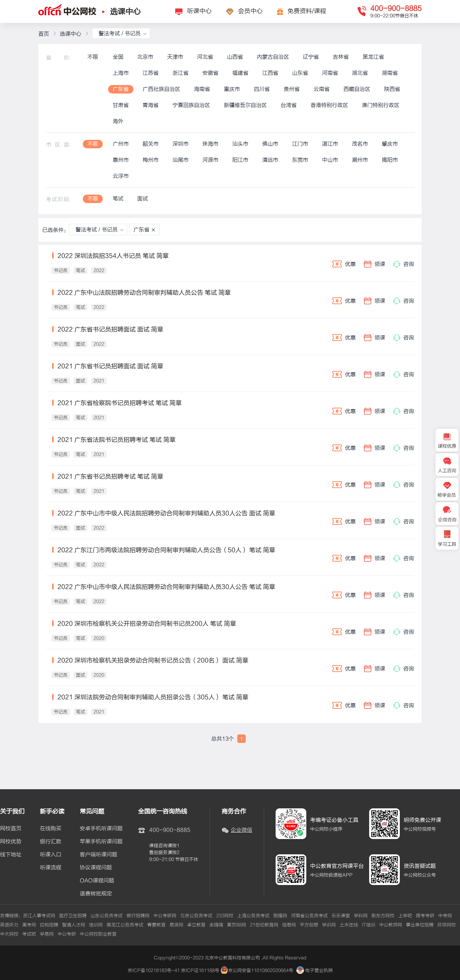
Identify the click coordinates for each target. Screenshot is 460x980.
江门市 (300, 144)
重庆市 (232, 89)
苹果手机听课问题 (101, 842)
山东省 (300, 73)
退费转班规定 (96, 894)
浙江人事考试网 (39, 916)
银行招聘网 (138, 916)
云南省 (322, 89)
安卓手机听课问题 (101, 829)
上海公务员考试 (253, 916)
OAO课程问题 (97, 881)
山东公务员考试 (107, 916)
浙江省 (181, 73)
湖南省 (390, 73)
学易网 (47, 934)
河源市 (210, 160)
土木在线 (349, 925)
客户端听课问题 (99, 855)
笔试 (118, 199)
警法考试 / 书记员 (123, 34)
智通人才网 (74, 925)
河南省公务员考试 (309, 916)
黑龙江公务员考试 (125, 925)
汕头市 (240, 144)
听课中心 (199, 11)
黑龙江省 (373, 57)
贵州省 (292, 89)
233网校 (225, 916)
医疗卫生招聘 (73, 916)
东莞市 (300, 160)
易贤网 (176, 925)
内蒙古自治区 (273, 57)
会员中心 (250, 11)
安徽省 (210, 73)
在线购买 (51, 829)
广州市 (121, 144)
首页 (44, 34)
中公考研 (67, 934)
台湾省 (289, 105)
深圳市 (181, 144)
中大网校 (9, 934)
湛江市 (330, 144)
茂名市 (360, 144)
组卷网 (289, 925)
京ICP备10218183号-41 (154, 970)
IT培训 (369, 925)
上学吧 (405, 916)
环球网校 (447, 925)
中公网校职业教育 (98, 934)
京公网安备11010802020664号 (261, 970)
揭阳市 (390, 160)
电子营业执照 (315, 970)
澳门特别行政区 (381, 105)
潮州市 (360, 160)
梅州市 (151, 160)
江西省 (270, 73)
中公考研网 (165, 916)
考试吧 (29, 934)
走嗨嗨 (216, 925)
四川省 (262, 89)
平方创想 (309, 925)
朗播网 (280, 916)
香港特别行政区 (329, 105)
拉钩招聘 (49, 925)
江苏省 (151, 73)
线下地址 (11, 855)
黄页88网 (237, 925)
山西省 (235, 57)
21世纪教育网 (264, 925)
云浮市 (121, 176)
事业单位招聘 (420, 925)
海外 (118, 121)
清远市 (270, 160)
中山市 (330, 160)
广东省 (121, 89)
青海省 (151, 105)
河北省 (205, 57)
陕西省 (392, 89)
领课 (375, 264)
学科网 (361, 916)
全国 (118, 57)
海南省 (202, 89)
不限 (93, 57)
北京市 (145, 57)
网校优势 (11, 842)
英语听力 (9, 925)
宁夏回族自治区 (191, 105)
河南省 (330, 73)
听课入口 (51, 855)
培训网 (96, 925)
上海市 (121, 73)
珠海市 (210, 144)
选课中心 (125, 12)
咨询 (404, 264)
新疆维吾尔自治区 (245, 105)
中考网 (445, 916)
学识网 (329, 925)
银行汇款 (51, 842)
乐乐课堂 (341, 916)
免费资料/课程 (307, 11)
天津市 (175, 57)
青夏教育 (156, 925)
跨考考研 (425, 916)
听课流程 (51, 868)
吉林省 (341, 57)
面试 (143, 199)
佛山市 (270, 144)
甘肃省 (121, 105)
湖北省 (360, 73)
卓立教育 (196, 925)
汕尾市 (181, 160)
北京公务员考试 (196, 916)
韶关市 (151, 144)
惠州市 (121, 160)
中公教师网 (391, 925)
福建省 (240, 73)
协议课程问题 (96, 868)
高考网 (29, 925)
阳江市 (240, 160)
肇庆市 (390, 144)
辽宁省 (311, 57)
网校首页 (11, 829)
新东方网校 (383, 916)
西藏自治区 (357, 89)
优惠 (344, 264)
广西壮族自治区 (161, 89)
